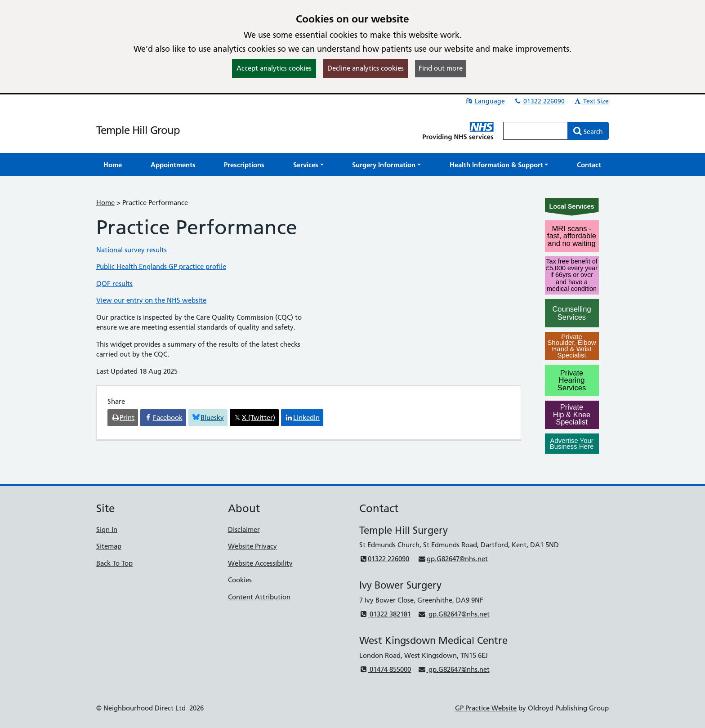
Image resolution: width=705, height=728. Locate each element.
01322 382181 (385, 614)
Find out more (441, 68)
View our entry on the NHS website (151, 300)
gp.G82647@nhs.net (453, 559)
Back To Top (114, 563)
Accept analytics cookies (274, 68)
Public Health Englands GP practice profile (161, 266)
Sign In (107, 529)
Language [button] (485, 101)
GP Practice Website (486, 708)
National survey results (132, 250)
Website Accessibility (260, 563)
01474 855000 (385, 669)
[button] (308, 165)
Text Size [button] (591, 101)
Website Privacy (252, 546)
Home (105, 203)
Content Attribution (259, 597)
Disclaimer (244, 529)
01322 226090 (539, 101)
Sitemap (109, 546)
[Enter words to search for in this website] (535, 131)
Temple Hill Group (138, 130)
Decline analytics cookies (366, 68)
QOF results (114, 284)
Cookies (240, 580)
